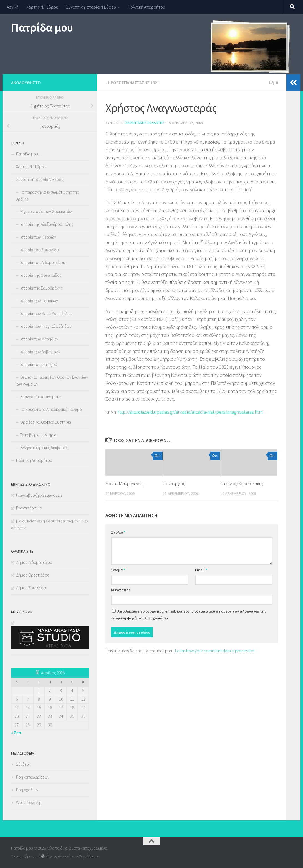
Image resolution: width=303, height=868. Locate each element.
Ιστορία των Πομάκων (39, 301)
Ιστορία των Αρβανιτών (40, 352)
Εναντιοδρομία (29, 508)
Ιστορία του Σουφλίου (40, 250)
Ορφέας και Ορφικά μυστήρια (46, 422)
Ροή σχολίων (27, 790)
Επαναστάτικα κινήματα (41, 397)
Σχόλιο (118, 532)
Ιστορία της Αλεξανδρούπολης (47, 224)
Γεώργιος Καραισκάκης (242, 483)
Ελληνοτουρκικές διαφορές (44, 448)
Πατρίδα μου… (29, 154)
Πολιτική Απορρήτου (147, 7)
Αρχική (13, 7)
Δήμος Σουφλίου (31, 588)
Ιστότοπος (121, 590)
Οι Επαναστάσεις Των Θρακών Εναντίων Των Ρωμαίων (52, 381)
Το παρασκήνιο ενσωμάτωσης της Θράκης (47, 196)
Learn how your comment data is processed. (215, 651)
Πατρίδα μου (42, 27)
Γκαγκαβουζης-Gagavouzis (39, 495)
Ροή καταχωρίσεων (33, 777)
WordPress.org (29, 802)
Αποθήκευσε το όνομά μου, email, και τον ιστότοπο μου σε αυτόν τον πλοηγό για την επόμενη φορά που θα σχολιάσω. (189, 615)
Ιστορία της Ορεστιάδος (41, 275)
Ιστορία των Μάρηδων (39, 339)
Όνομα (118, 570)
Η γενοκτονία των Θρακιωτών (46, 212)
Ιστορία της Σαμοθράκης (41, 288)
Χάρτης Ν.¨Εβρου (42, 7)
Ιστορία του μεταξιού (39, 364)
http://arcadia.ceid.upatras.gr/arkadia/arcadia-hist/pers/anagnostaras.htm (194, 412)
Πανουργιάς (175, 483)
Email (201, 570)
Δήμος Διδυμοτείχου (34, 562)
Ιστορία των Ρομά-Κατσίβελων (46, 313)
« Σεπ (16, 733)
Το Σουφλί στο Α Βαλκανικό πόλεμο (51, 409)
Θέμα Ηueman (89, 856)
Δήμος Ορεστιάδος (33, 575)
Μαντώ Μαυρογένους (126, 483)
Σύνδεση (24, 764)
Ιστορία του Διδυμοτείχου (43, 263)
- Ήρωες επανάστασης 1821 (132, 83)
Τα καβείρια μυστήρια (38, 435)
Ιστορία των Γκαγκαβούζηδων (46, 326)
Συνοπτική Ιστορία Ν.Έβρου (91, 7)
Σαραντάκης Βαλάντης (145, 123)
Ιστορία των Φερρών (38, 237)
